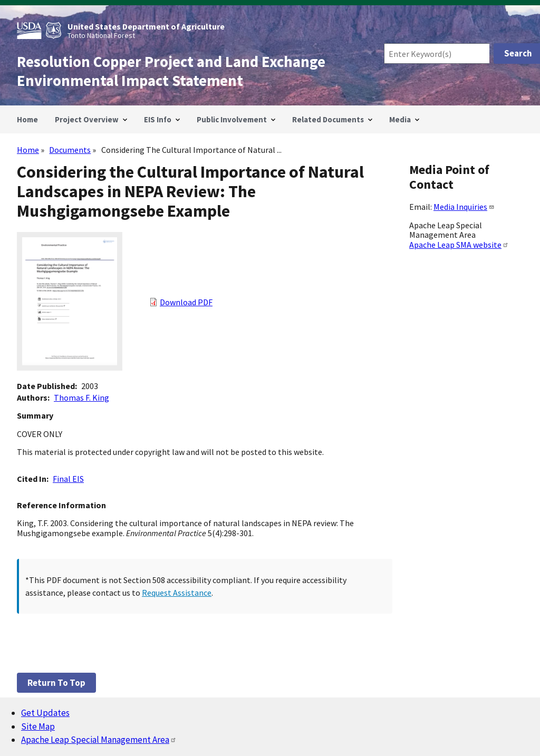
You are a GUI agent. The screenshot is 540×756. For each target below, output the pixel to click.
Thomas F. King (81, 398)
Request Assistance (177, 593)
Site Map (38, 726)
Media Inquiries (464, 207)
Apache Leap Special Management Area (99, 740)
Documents (70, 150)
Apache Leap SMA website (459, 245)
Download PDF (186, 302)
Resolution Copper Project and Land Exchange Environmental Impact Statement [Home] (171, 71)
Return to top (56, 683)
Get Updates (45, 713)
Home (28, 150)
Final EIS (68, 479)
